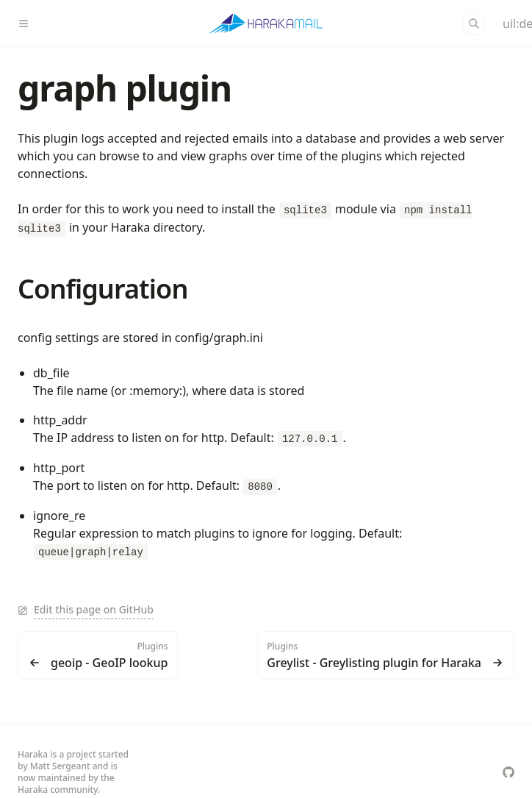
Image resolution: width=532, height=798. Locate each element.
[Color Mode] (508, 24)
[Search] (474, 24)
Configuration (103, 289)
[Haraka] (266, 24)
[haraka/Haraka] (508, 772)
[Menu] (29, 24)
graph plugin (125, 88)
